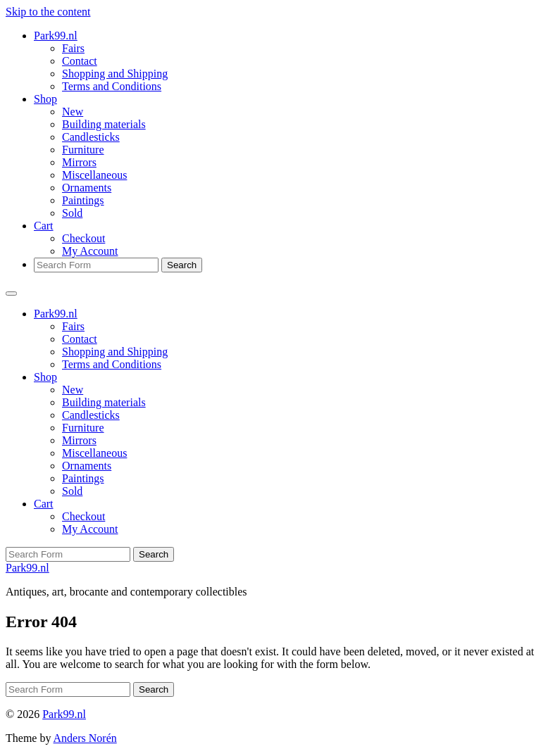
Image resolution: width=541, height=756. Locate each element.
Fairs (73, 48)
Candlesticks (91, 137)
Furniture (83, 150)
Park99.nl (56, 36)
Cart (44, 226)
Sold (72, 213)
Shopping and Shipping (115, 74)
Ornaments (87, 188)
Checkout (83, 238)
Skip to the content (48, 12)
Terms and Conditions (112, 86)
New (73, 112)
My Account (90, 251)
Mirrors (79, 162)
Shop (45, 99)
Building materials (104, 124)
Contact (80, 61)
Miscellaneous (94, 175)
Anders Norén (85, 738)
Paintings (83, 200)
